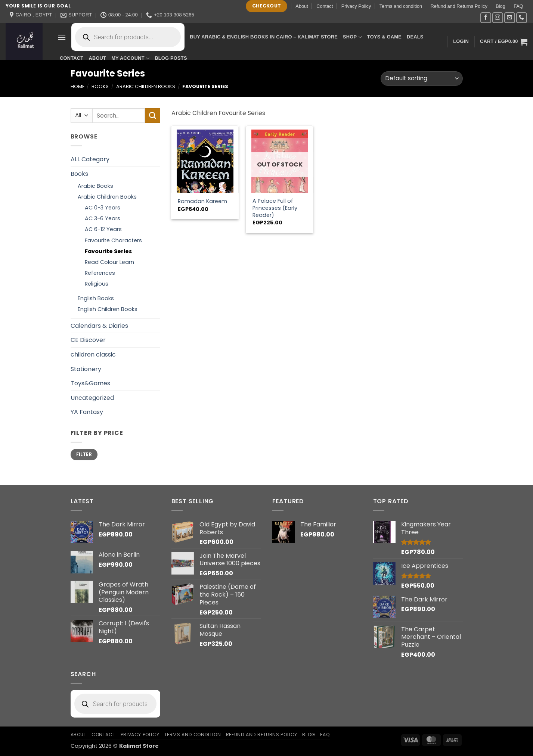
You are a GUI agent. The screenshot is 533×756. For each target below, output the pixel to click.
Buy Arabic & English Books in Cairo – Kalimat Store (264, 37)
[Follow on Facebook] (486, 18)
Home (78, 86)
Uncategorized (92, 398)
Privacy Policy (356, 6)
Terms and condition (401, 6)
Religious (97, 284)
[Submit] (152, 116)
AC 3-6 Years (103, 218)
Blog (501, 6)
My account (130, 58)
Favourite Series (108, 251)
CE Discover (88, 340)
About (302, 6)
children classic (93, 354)
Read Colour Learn (109, 262)
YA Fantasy (87, 412)
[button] (62, 37)
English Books (96, 298)
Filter (84, 454)
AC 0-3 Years (103, 208)
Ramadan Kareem (202, 201)
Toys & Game (384, 37)
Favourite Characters (113, 240)
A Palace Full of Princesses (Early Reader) (275, 208)
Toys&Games (90, 383)
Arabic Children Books (146, 86)
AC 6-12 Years (103, 229)
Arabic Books (95, 186)
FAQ (518, 6)
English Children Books (108, 309)
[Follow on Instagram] (498, 18)
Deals (415, 37)
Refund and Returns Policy (459, 6)
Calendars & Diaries (99, 326)
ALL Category (90, 159)
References (100, 273)
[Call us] (522, 18)
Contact (325, 6)
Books (100, 86)
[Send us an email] (510, 18)
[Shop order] (422, 79)
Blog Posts (171, 58)
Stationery (86, 369)
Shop (352, 37)
